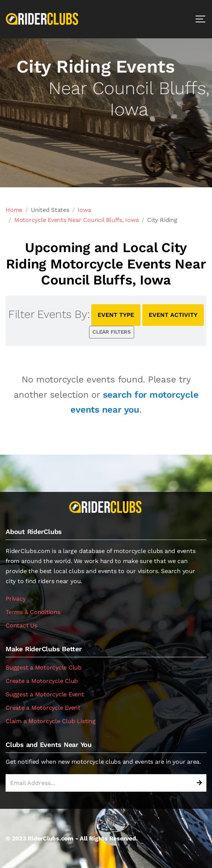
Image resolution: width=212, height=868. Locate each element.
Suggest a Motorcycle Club (44, 667)
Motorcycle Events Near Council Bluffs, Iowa (77, 220)
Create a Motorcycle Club (42, 681)
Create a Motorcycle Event (43, 708)
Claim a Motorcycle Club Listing (51, 721)
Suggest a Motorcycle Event (45, 694)
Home (14, 210)
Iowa (84, 210)
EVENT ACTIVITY (173, 315)
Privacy (15, 599)
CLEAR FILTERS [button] (112, 332)
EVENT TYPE (116, 315)
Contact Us (21, 625)
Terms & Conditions (33, 612)
